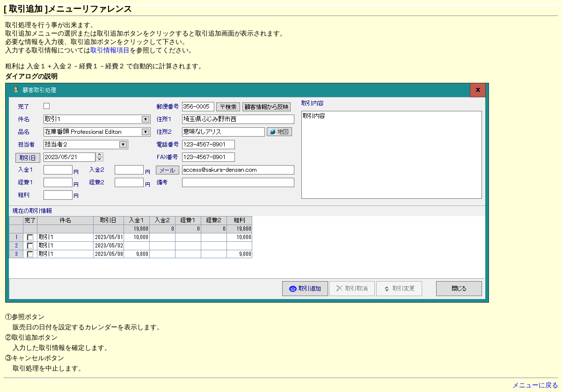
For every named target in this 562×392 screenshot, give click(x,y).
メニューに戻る (535, 385)
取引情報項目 (110, 50)
